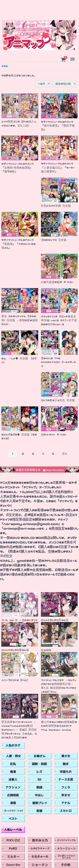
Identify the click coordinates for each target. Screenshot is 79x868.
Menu (72, 58)
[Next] (65, 454)
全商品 (5, 66)
